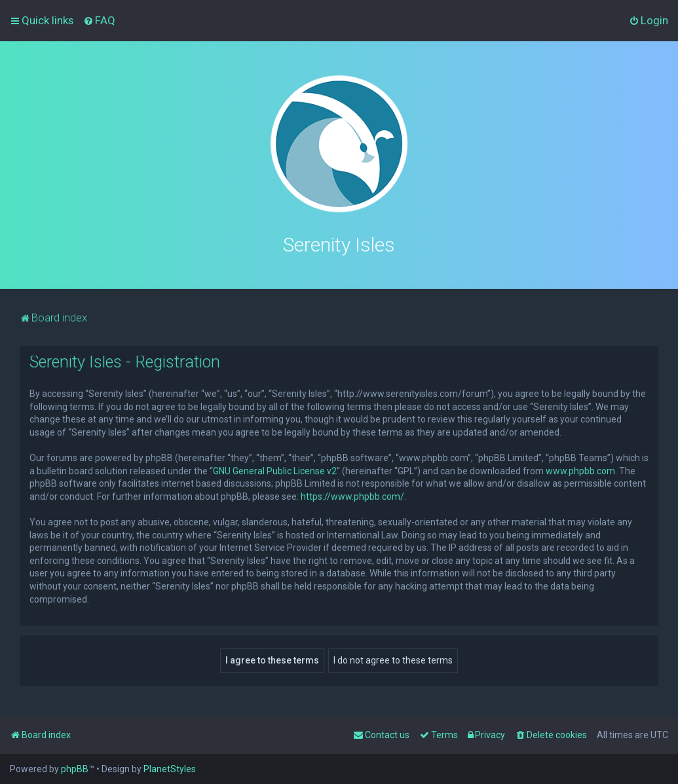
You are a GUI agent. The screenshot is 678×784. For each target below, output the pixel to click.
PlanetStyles (170, 769)
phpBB (75, 769)
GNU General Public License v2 (275, 470)
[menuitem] (99, 20)
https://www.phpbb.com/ (352, 495)
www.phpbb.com (580, 470)
